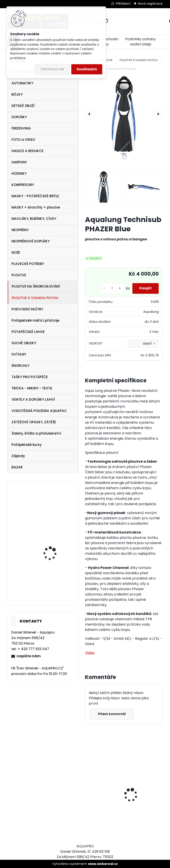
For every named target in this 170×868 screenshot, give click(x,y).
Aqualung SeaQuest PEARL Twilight (52, 516)
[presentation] (89, 114)
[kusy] (108, 288)
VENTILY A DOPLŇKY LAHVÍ (33, 399)
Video (90, 653)
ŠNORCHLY (20, 366)
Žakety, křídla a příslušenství (36, 433)
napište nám (29, 656)
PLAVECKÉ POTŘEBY (28, 264)
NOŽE (16, 252)
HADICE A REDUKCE (27, 151)
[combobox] (143, 344)
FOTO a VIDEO (23, 140)
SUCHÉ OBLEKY (24, 343)
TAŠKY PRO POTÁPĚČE (30, 377)
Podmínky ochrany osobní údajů (141, 42)
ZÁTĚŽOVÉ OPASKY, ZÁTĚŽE (34, 422)
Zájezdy (18, 456)
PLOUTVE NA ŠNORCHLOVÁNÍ (36, 286)
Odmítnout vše (52, 69)
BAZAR (17, 467)
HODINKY (19, 173)
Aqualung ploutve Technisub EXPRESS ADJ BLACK (55, 582)
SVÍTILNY (19, 354)
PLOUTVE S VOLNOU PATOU (35, 298)
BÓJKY (17, 94)
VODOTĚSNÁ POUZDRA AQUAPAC (39, 411)
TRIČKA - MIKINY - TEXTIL (32, 388)
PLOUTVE (19, 275)
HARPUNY (19, 162)
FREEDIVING (21, 128)
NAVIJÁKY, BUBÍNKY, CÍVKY (34, 219)
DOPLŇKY (19, 117)
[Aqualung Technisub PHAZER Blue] (124, 114)
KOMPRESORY (23, 185)
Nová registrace (150, 4)
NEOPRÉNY (20, 230)
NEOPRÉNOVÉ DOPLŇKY (31, 241)
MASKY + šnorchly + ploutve (36, 207)
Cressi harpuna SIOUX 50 (142, 784)
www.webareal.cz (103, 864)
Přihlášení (123, 4)
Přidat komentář (113, 714)
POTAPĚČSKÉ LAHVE (28, 332)
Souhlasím (87, 69)
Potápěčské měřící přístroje (35, 320)
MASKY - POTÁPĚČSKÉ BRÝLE (35, 196)
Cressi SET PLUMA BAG (103, 810)
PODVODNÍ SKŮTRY (27, 309)
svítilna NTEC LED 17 (52, 553)
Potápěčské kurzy (27, 445)
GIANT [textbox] (148, 344)
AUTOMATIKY (22, 83)
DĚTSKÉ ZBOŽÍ (23, 106)
